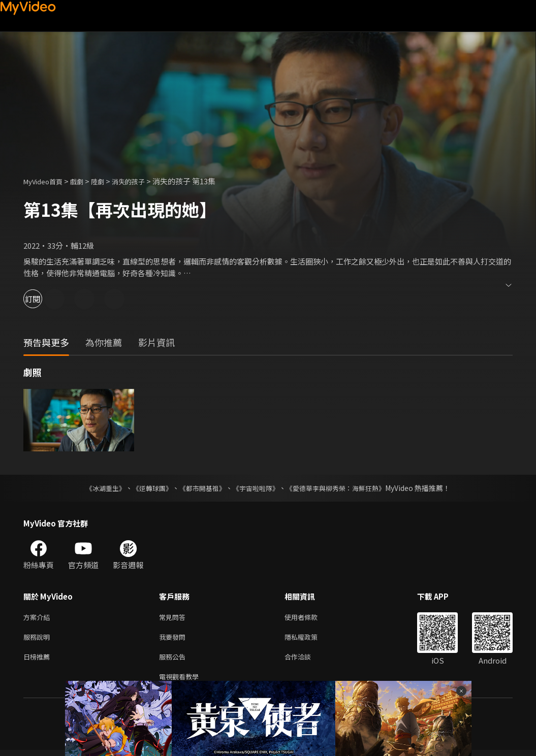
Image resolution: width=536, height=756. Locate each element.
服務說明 (39, 639)
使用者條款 (310, 618)
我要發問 (174, 639)
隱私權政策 (310, 639)
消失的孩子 (142, 181)
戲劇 (85, 181)
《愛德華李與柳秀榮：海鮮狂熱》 (342, 488)
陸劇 (108, 181)
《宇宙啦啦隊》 (257, 488)
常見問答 (174, 618)
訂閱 (44, 299)
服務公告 (174, 660)
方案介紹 (39, 618)
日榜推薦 (39, 660)
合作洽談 (306, 660)
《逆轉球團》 (147, 488)
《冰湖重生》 (97, 488)
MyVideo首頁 (46, 181)
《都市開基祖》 (200, 488)
